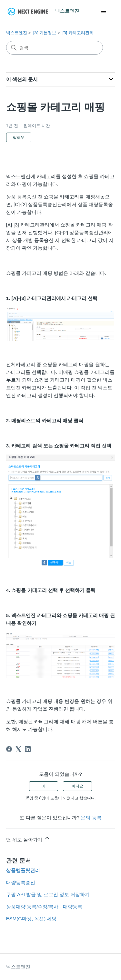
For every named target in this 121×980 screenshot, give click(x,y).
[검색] (55, 48)
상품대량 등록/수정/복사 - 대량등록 (44, 907)
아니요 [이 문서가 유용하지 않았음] (77, 786)
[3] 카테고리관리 (78, 33)
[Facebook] (9, 749)
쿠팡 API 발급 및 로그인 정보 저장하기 (48, 894)
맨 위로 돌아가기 (28, 839)
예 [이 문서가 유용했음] (44, 786)
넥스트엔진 (17, 33)
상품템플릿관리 (23, 870)
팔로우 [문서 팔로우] (19, 137)
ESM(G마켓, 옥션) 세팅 (31, 919)
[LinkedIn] (28, 749)
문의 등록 (91, 818)
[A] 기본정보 (45, 33)
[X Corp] (18, 749)
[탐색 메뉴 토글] (103, 12)
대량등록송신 (21, 882)
